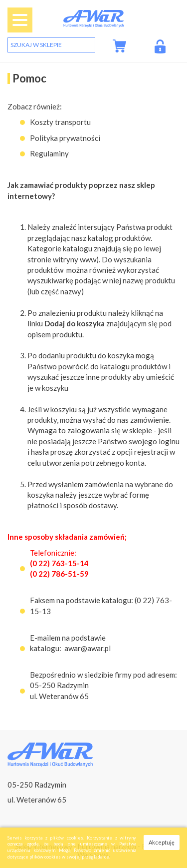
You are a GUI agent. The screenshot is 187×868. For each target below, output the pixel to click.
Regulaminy (49, 153)
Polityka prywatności (65, 138)
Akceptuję (162, 842)
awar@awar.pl (88, 648)
